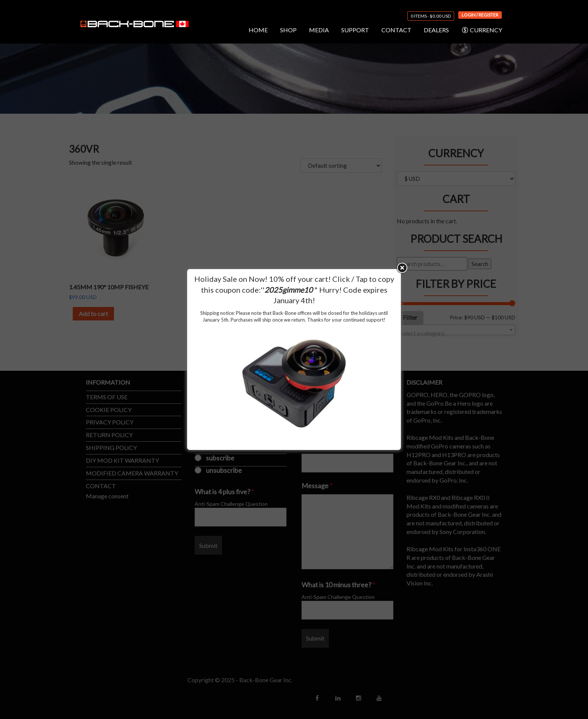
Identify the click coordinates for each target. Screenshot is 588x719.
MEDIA (319, 30)
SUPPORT (355, 30)
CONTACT (396, 30)
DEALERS (436, 30)
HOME (258, 30)
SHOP (288, 30)
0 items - (431, 16)
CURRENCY (482, 30)
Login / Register (480, 15)
